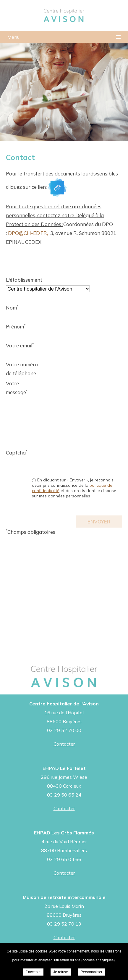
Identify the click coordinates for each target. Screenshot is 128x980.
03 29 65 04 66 (64, 859)
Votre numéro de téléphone (22, 365)
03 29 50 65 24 (64, 795)
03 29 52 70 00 (64, 730)
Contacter (64, 744)
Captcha (17, 452)
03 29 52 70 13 (64, 924)
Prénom (16, 326)
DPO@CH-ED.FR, (28, 233)
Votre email (20, 345)
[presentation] (77, 460)
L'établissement (23, 280)
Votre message (17, 384)
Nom (12, 307)
